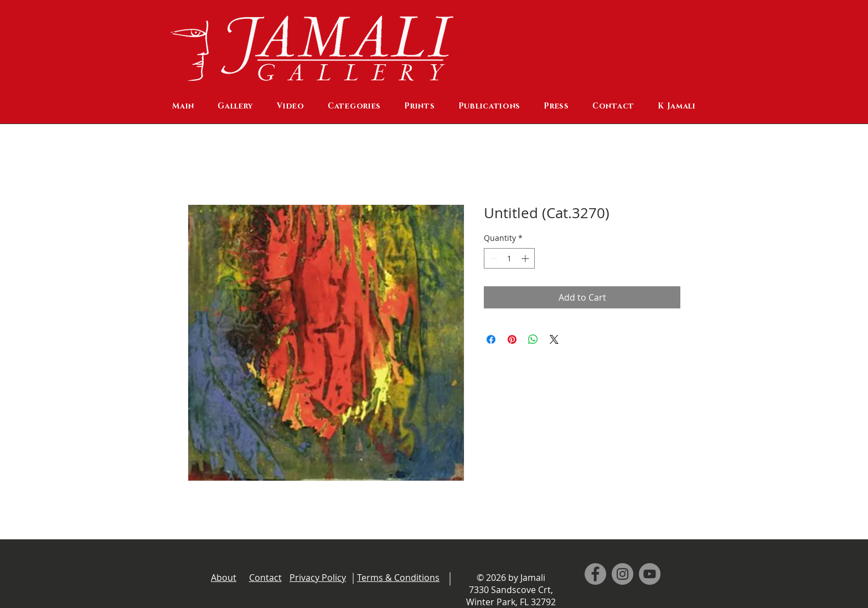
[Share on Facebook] (491, 339)
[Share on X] (554, 339)
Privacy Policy (318, 578)
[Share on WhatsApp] (533, 339)
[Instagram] (622, 574)
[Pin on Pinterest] (512, 339)
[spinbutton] (509, 258)
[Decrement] (492, 258)
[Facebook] (595, 574)
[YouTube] (650, 574)
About (224, 578)
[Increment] (526, 258)
